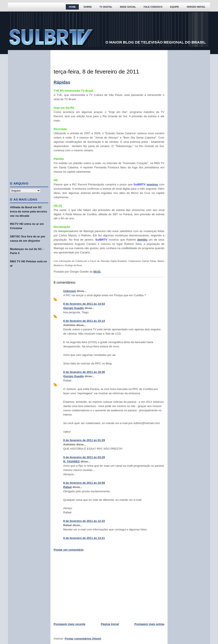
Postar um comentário (69, 550)
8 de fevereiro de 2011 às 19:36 (84, 372)
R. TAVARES (72, 461)
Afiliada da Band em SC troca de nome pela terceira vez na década (28, 212)
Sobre (88, 7)
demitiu (142, 240)
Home (72, 7)
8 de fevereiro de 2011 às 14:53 (84, 304)
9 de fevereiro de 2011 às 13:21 (84, 538)
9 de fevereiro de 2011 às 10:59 (84, 483)
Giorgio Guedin (74, 308)
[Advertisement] (29, 114)
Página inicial (110, 624)
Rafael (67, 487)
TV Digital (106, 7)
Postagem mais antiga (149, 624)
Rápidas (62, 82)
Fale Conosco (153, 7)
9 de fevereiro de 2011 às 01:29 (84, 440)
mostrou (152, 184)
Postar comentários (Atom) (83, 639)
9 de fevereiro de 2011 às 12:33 (84, 521)
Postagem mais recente (70, 624)
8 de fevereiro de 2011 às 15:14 (84, 321)
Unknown (70, 291)
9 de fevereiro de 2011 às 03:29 (84, 457)
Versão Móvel (196, 7)
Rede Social (128, 7)
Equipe (175, 7)
